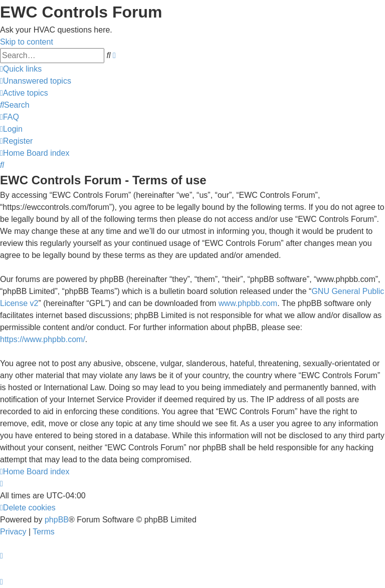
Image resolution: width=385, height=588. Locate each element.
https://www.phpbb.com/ (43, 339)
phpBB (57, 520)
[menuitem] (36, 81)
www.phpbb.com (248, 303)
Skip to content (27, 42)
